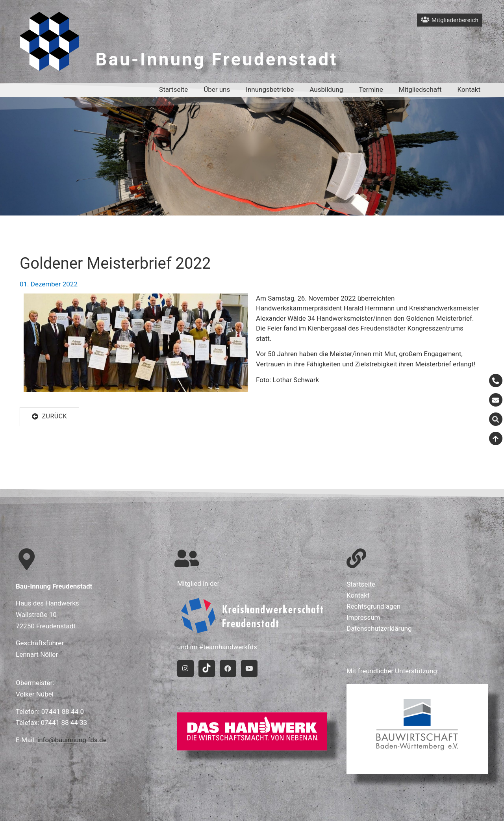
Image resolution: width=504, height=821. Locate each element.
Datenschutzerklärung (379, 628)
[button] (49, 417)
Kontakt (469, 89)
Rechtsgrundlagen (373, 606)
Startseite (173, 89)
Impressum (363, 617)
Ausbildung (326, 89)
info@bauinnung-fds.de (72, 740)
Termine (371, 89)
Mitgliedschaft (420, 89)
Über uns (217, 89)
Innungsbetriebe (270, 89)
